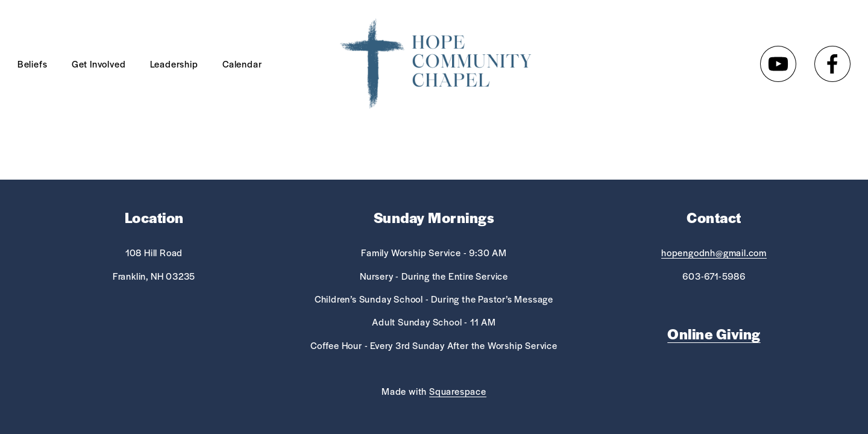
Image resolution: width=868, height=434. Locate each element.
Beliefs (33, 64)
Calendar (242, 64)
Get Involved (99, 64)
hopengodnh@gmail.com (714, 252)
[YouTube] (778, 64)
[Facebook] (832, 64)
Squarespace (458, 391)
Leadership (174, 64)
